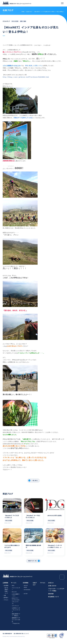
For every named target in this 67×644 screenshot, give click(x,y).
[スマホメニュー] (62, 3)
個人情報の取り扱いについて (21, 637)
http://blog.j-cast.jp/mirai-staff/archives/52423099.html (26, 77)
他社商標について (54, 600)
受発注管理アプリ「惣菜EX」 (16, 618)
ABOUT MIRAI (26, 589)
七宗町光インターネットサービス (16, 613)
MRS (13, 589)
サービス (14, 586)
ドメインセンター (16, 592)
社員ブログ (29, 12)
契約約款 (51, 597)
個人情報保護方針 (7, 637)
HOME (23, 12)
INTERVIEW (27, 593)
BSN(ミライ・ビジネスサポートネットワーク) (16, 604)
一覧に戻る (35, 481)
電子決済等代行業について (6, 593)
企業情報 (5, 586)
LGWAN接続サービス (16, 598)
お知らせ (51, 586)
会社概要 (6, 589)
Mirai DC (14, 595)
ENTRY (26, 597)
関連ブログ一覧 (32, 563)
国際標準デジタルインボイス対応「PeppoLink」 (16, 624)
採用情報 (26, 586)
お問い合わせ (52, 589)
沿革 (5, 598)
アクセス (6, 603)
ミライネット (15, 609)
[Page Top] (62, 580)
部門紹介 (6, 601)
